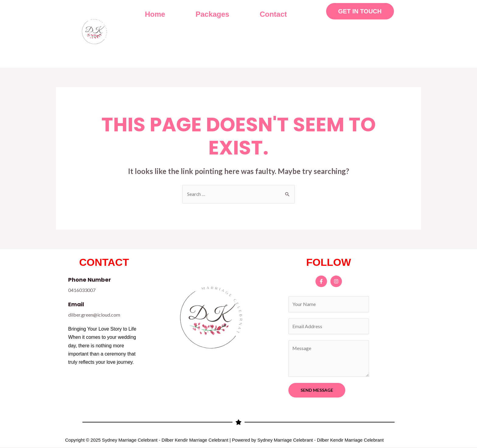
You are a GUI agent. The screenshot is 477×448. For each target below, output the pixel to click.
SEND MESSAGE (317, 391)
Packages (212, 14)
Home (155, 14)
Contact (273, 14)
